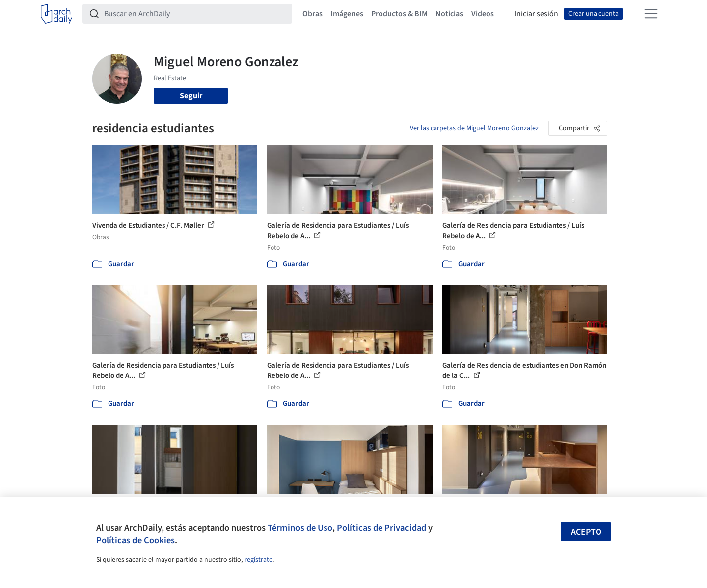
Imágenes (347, 14)
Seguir (191, 96)
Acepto (586, 532)
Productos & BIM (399, 14)
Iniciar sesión (536, 14)
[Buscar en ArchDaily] (195, 14)
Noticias (449, 14)
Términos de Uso (300, 528)
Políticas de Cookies (136, 540)
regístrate (258, 560)
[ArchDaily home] (56, 14)
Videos (483, 14)
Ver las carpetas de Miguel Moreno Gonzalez (474, 128)
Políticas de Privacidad (381, 528)
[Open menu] (651, 14)
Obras (312, 14)
